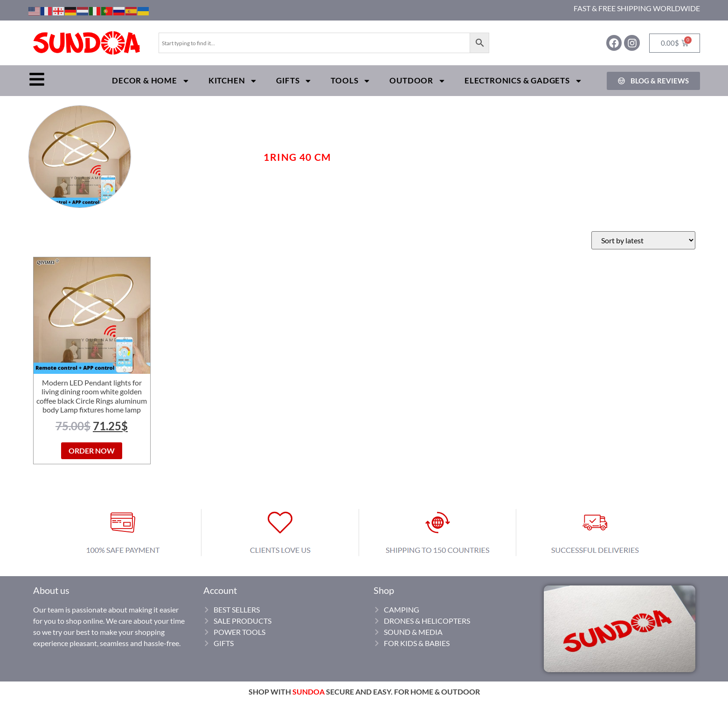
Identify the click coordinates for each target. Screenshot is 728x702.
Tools (351, 81)
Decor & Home (151, 81)
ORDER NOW (92, 451)
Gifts (294, 81)
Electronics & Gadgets (523, 81)
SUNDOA (309, 692)
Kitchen (233, 81)
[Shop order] (643, 240)
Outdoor (418, 81)
